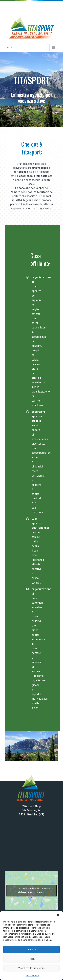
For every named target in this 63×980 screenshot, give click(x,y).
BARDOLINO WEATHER (32, 845)
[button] (58, 915)
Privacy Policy (32, 975)
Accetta (31, 949)
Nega (32, 959)
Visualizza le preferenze (32, 968)
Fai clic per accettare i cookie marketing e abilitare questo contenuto (32, 890)
